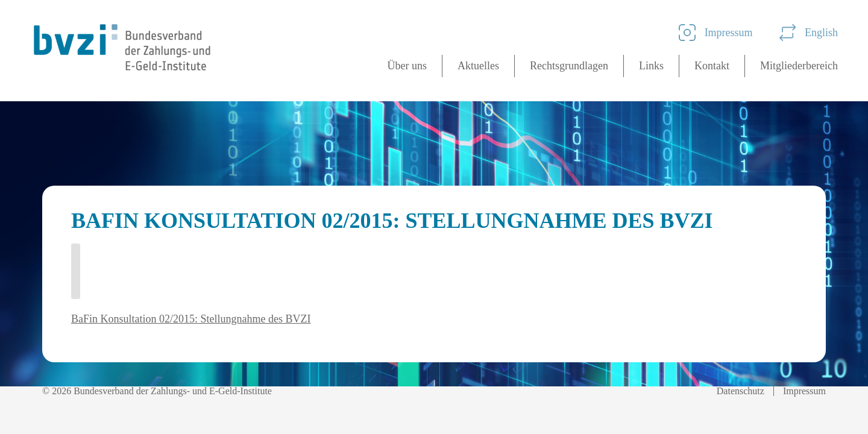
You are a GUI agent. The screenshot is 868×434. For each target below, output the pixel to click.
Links (651, 66)
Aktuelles (478, 66)
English (809, 33)
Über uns (407, 66)
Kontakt (712, 66)
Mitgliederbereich (799, 66)
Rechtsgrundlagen (569, 66)
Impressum (716, 33)
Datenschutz (741, 391)
